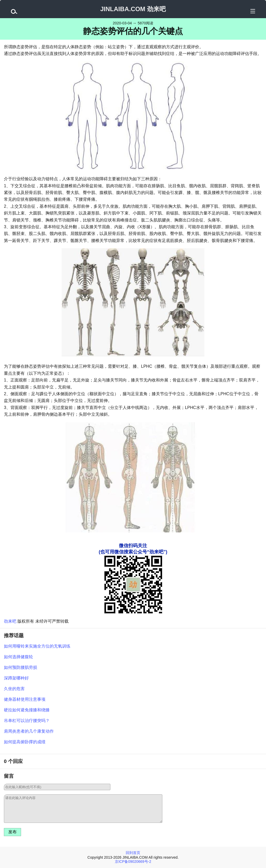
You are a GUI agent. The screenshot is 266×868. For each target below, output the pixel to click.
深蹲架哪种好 (16, 678)
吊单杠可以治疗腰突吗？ (27, 721)
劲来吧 (10, 621)
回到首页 (133, 853)
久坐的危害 (14, 689)
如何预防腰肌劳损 (21, 667)
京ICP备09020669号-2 (133, 862)
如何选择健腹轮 (18, 657)
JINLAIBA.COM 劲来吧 (133, 9)
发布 (12, 832)
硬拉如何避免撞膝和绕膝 (27, 710)
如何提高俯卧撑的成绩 (25, 742)
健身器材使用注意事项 (25, 699)
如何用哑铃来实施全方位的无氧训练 (37, 646)
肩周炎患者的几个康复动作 (29, 731)
